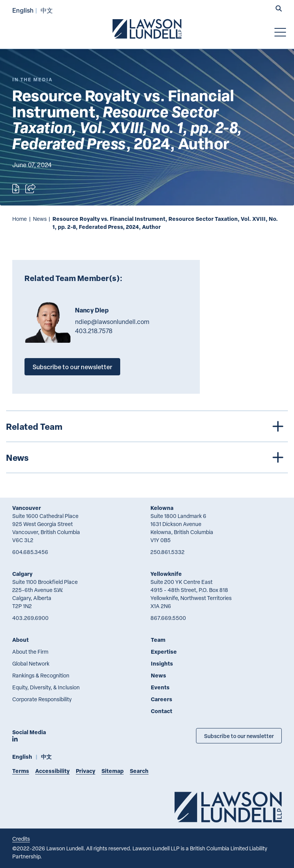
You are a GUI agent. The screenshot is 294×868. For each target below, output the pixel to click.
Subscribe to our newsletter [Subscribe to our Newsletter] (239, 736)
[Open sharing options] (30, 189)
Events (160, 687)
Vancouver (27, 508)
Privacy (86, 771)
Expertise (164, 652)
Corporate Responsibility (42, 699)
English (23, 10)
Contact (162, 711)
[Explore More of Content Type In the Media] (33, 80)
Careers (162, 699)
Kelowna (162, 508)
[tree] (147, 442)
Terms (21, 771)
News (40, 219)
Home (20, 219)
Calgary (22, 574)
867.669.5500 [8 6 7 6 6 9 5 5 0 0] (168, 618)
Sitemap (113, 771)
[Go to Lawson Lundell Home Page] (147, 29)
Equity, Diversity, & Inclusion (46, 687)
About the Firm (30, 652)
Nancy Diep (92, 310)
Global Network (31, 663)
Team (158, 640)
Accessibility (52, 771)
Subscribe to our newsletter (72, 367)
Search (139, 771)
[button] (279, 9)
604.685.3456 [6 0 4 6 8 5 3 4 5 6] (30, 552)
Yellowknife (166, 574)
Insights (162, 663)
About (20, 640)
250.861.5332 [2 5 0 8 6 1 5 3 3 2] (167, 552)
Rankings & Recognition (41, 675)
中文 (47, 10)
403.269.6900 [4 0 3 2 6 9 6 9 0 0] (30, 618)
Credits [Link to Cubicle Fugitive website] (21, 839)
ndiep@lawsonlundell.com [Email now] (112, 322)
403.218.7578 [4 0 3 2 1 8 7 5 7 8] (94, 331)
